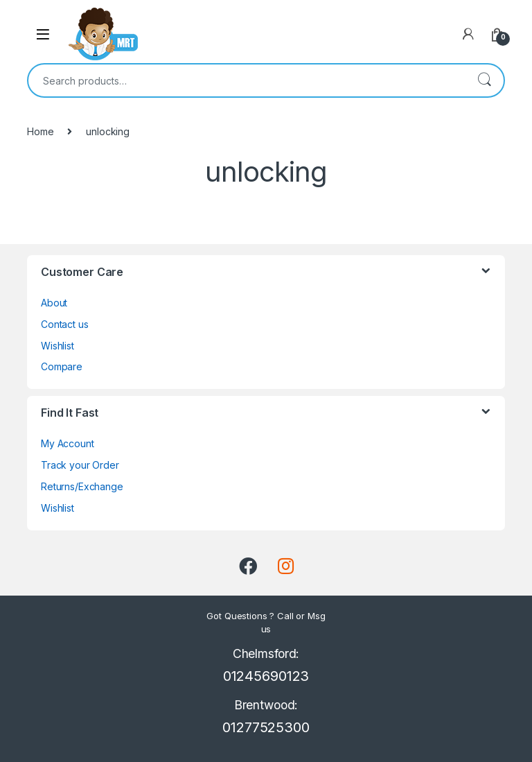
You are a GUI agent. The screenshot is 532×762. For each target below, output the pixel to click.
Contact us (65, 324)
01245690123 (266, 676)
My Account (68, 443)
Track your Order (80, 465)
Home (40, 131)
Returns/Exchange (82, 486)
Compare (62, 366)
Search (484, 80)
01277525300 (266, 727)
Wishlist (57, 346)
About (54, 303)
